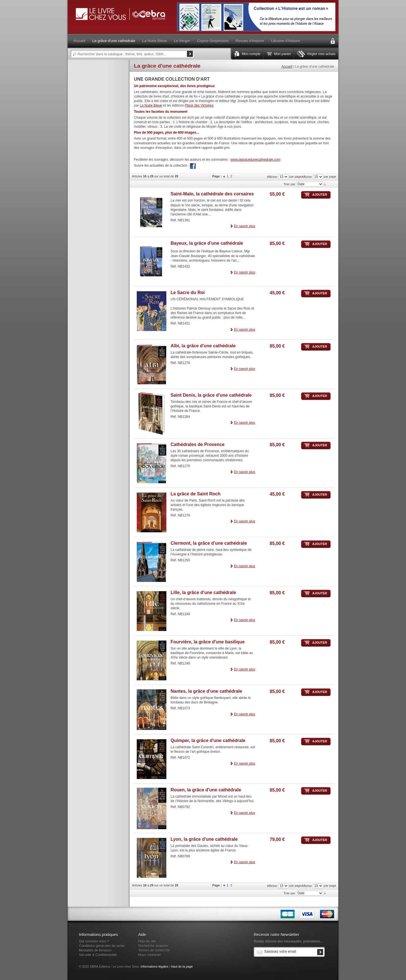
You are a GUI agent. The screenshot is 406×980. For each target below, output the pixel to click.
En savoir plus (245, 226)
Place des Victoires (199, 105)
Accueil (287, 67)
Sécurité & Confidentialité (98, 955)
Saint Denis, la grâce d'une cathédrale (211, 395)
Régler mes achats (321, 54)
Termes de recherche (154, 950)
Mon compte (251, 54)
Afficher (307, 177)
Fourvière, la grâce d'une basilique (208, 642)
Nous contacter (150, 955)
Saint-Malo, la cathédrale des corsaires (212, 194)
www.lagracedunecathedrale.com (256, 160)
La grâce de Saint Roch (196, 494)
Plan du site (147, 941)
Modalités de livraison (95, 950)
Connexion (333, 41)
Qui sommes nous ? (94, 941)
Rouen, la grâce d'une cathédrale (206, 790)
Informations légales (154, 966)
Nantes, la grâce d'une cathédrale (206, 691)
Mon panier (283, 54)
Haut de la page (182, 966)
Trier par (289, 184)
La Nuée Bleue (151, 105)
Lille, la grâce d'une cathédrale (203, 592)
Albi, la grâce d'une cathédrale (203, 346)
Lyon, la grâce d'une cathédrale (204, 839)
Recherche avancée (153, 946)
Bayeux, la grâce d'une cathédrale (207, 243)
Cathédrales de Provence (198, 444)
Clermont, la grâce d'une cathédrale (209, 543)
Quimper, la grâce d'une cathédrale (208, 740)
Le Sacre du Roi (188, 293)
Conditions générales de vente (102, 946)
